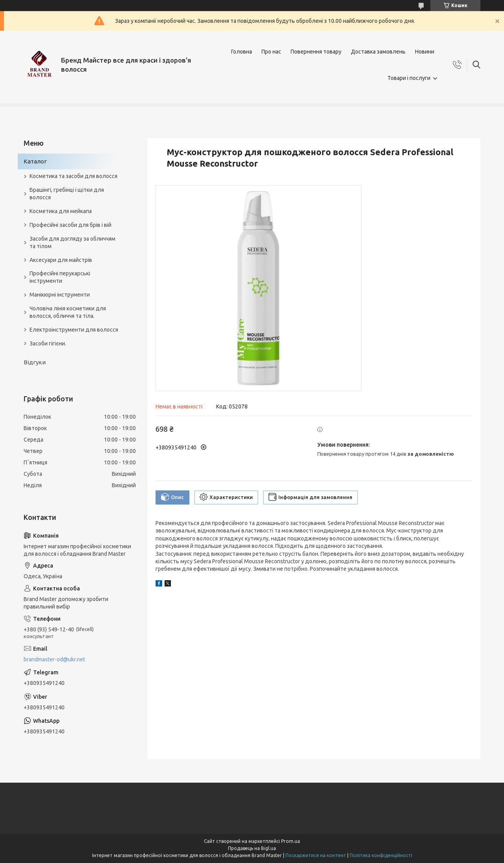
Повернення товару (316, 52)
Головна (242, 52)
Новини (425, 52)
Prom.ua (291, 841)
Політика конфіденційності (381, 855)
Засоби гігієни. (48, 343)
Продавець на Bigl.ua (252, 848)
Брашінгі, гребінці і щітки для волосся (67, 194)
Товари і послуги (409, 78)
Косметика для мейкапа (61, 211)
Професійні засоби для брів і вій (70, 225)
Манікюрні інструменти (60, 295)
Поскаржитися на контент (316, 855)
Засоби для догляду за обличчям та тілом (72, 242)
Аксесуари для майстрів (61, 260)
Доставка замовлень (378, 52)
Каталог (35, 161)
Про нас (271, 52)
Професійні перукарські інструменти (60, 277)
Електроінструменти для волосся (74, 330)
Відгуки (35, 362)
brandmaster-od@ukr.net (54, 659)
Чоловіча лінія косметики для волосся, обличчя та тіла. (68, 312)
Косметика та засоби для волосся (73, 176)
